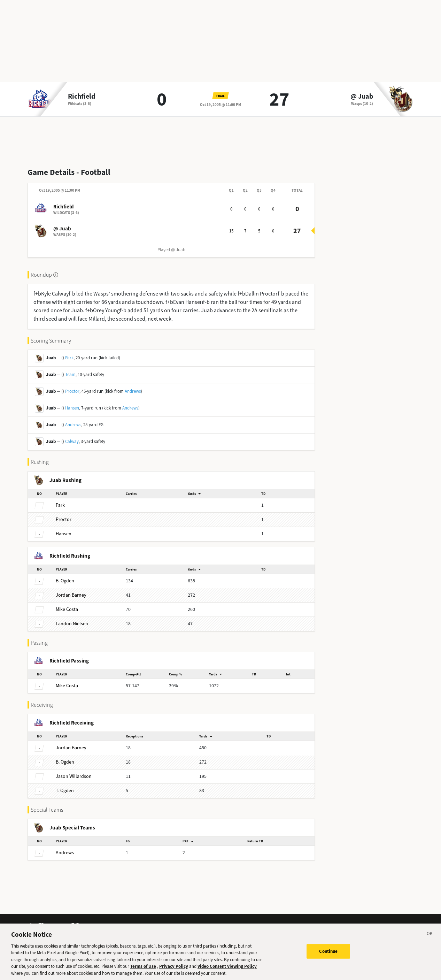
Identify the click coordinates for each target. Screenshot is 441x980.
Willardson (74, 776)
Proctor (72, 391)
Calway (72, 441)
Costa (67, 609)
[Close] (430, 940)
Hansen (72, 408)
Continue (328, 956)
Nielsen (72, 624)
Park (69, 358)
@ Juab (362, 97)
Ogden (65, 581)
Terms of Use (143, 971)
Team (70, 374)
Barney (71, 595)
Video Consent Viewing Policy (227, 971)
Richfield (82, 97)
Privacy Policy (174, 971)
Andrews (133, 391)
